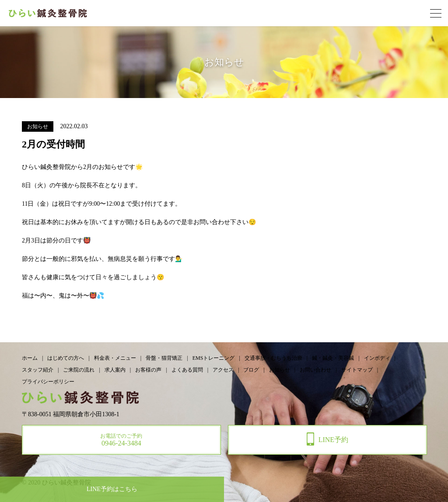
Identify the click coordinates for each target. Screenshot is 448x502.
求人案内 (115, 370)
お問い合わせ (315, 370)
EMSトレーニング (214, 358)
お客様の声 (148, 370)
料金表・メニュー (115, 358)
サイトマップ (357, 370)
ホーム (30, 358)
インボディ (377, 358)
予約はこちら (112, 489)
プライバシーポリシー (48, 382)
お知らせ (280, 370)
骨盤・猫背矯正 (164, 358)
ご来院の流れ (79, 370)
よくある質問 (187, 370)
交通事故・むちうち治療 (273, 358)
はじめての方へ (66, 358)
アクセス (223, 370)
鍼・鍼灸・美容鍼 (333, 358)
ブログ (251, 370)
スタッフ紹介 (38, 370)
